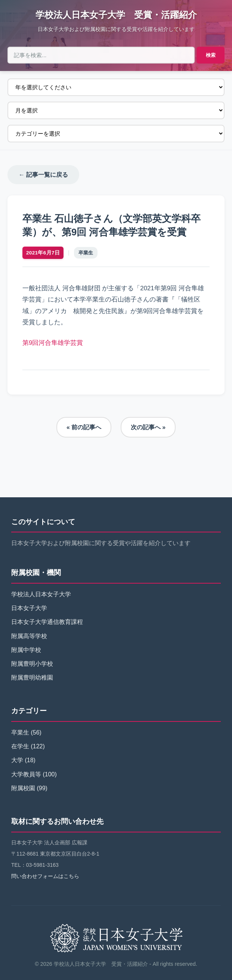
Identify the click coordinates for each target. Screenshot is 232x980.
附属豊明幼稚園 (32, 678)
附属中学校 (26, 650)
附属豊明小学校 (32, 664)
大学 (17, 760)
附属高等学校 (29, 636)
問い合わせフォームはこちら (45, 877)
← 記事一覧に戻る (43, 175)
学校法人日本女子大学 (41, 594)
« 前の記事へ (84, 427)
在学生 (20, 747)
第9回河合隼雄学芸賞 (53, 343)
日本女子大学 (29, 608)
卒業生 (86, 253)
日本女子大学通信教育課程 (47, 622)
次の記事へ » (148, 427)
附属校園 (23, 788)
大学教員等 (26, 774)
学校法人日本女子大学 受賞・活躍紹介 (116, 15)
